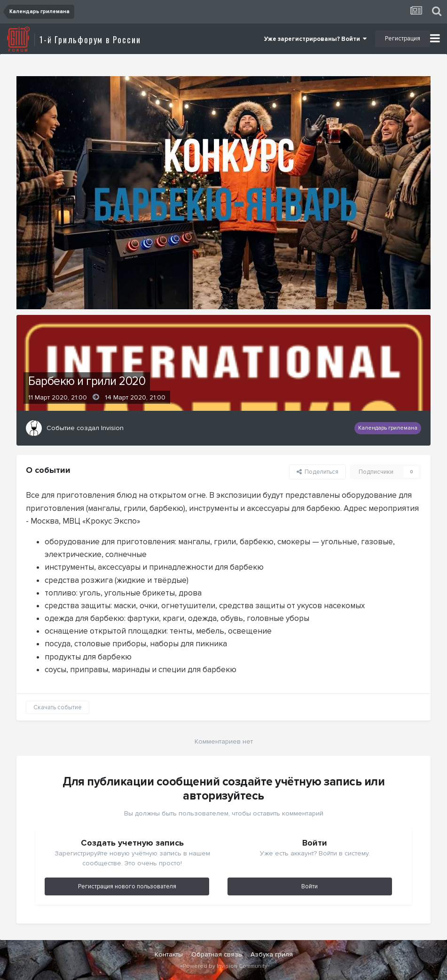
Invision (112, 428)
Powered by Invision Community (225, 966)
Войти (310, 886)
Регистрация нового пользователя (127, 886)
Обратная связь (217, 954)
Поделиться (318, 472)
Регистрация (403, 39)
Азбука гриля (272, 954)
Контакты (169, 954)
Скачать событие (58, 707)
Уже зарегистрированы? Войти (315, 39)
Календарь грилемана (388, 428)
